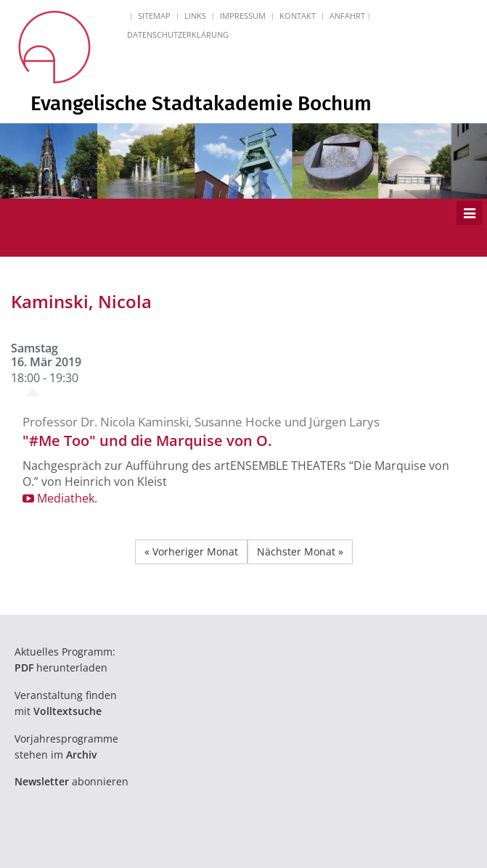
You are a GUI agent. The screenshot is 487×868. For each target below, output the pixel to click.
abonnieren (71, 781)
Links (195, 16)
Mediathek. (60, 498)
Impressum (243, 16)
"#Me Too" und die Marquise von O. (147, 441)
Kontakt (298, 16)
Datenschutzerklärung (178, 34)
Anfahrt (347, 16)
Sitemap (154, 16)
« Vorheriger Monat (191, 551)
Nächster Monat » (300, 551)
